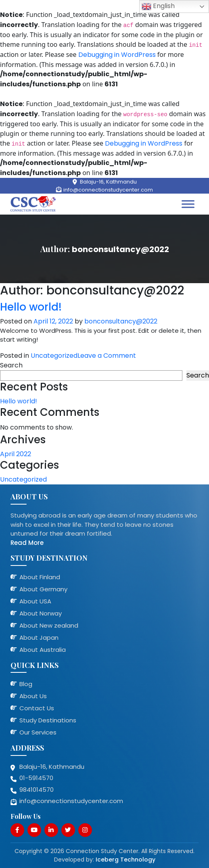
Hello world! (31, 307)
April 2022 (16, 454)
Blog (26, 684)
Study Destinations (48, 720)
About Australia (43, 650)
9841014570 (37, 790)
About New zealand (49, 625)
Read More (27, 543)
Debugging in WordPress (117, 55)
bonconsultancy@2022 (121, 321)
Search (11, 365)
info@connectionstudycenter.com (108, 190)
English (158, 6)
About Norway (41, 613)
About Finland (40, 577)
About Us (33, 696)
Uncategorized (54, 356)
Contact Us (37, 708)
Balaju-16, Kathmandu (108, 182)
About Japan (39, 637)
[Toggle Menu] (188, 204)
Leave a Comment (107, 356)
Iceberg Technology (125, 860)
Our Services (38, 732)
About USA (35, 601)
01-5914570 (36, 778)
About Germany (43, 589)
